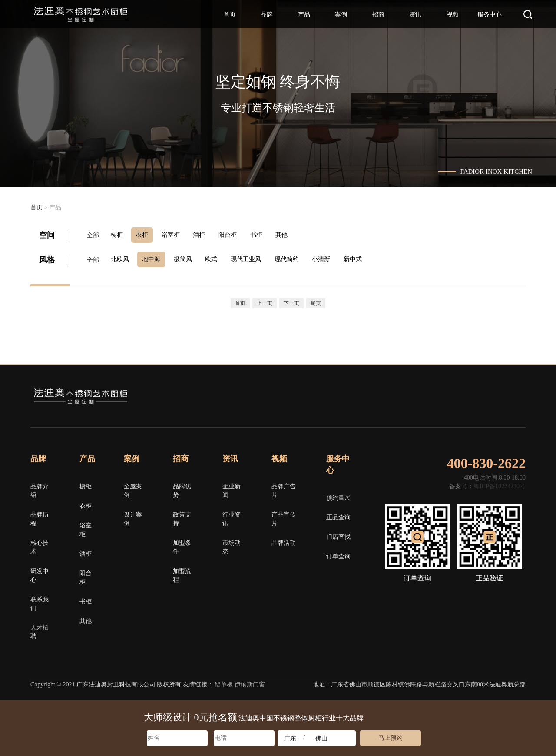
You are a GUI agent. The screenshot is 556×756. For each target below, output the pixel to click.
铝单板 (224, 682)
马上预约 (391, 738)
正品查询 (338, 515)
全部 (93, 235)
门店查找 (338, 534)
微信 (458, 395)
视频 (453, 15)
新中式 (364, 258)
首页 (230, 15)
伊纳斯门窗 (250, 682)
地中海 (154, 258)
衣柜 (145, 235)
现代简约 (295, 258)
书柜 (265, 235)
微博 (490, 395)
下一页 (291, 301)
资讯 (415, 15)
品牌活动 (284, 540)
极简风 (187, 258)
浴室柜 (175, 235)
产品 (304, 15)
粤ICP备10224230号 (500, 484)
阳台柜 (235, 235)
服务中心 (490, 15)
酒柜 (205, 235)
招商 (378, 15)
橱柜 (118, 235)
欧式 (217, 258)
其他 (292, 235)
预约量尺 (338, 495)
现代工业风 (253, 258)
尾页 (316, 301)
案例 (341, 15)
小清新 (331, 258)
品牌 (267, 15)
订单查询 (338, 554)
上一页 (265, 301)
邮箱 (521, 395)
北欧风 (121, 258)
